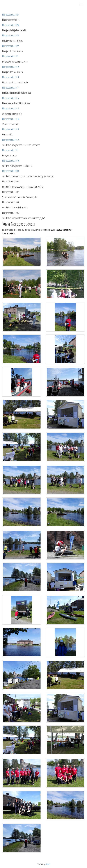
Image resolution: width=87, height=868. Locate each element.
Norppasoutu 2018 (11, 77)
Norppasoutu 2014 (11, 119)
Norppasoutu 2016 (11, 98)
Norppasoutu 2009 (11, 171)
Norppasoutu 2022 (11, 46)
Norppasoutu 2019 (11, 67)
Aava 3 (48, 864)
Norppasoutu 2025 (11, 15)
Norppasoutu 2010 (11, 161)
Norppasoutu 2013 (11, 129)
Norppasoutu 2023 (11, 35)
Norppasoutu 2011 (11, 150)
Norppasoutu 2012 (11, 140)
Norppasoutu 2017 (11, 88)
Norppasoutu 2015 (11, 108)
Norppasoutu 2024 (11, 25)
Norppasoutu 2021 (11, 56)
